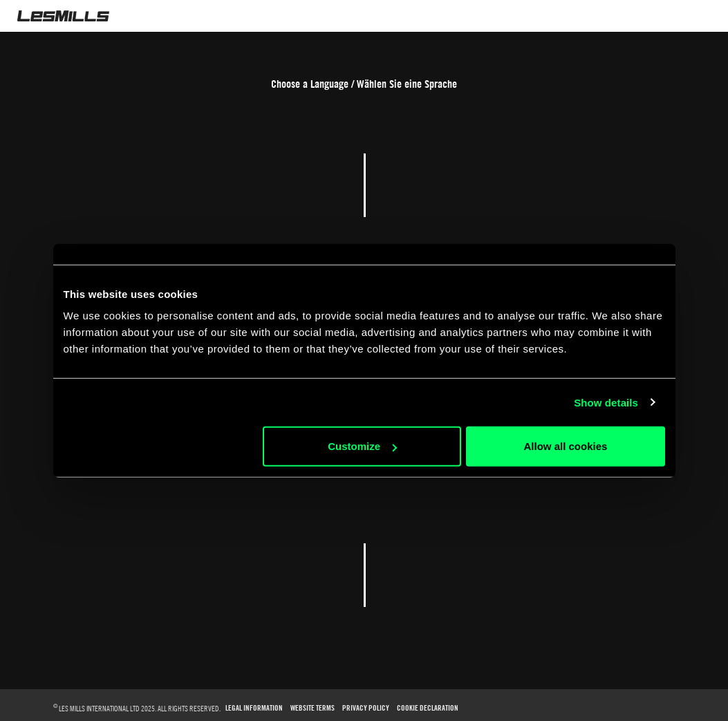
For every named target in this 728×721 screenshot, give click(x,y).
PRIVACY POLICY (366, 708)
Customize (362, 446)
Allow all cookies (566, 446)
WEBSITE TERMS (312, 708)
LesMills (63, 16)
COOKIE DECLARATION (428, 708)
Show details (606, 402)
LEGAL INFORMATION (254, 708)
